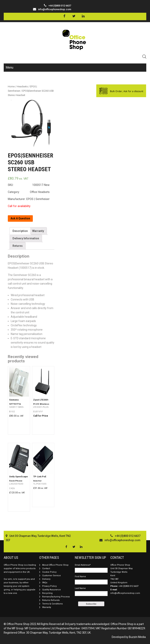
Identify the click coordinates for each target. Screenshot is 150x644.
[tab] (20, 231)
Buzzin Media (137, 637)
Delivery (46, 579)
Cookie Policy (49, 572)
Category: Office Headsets (29, 192)
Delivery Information (26, 238)
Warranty (38, 231)
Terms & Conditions (52, 604)
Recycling (47, 593)
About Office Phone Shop (55, 565)
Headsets (22, 86)
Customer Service (51, 576)
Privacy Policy (49, 586)
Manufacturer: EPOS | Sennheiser (29, 199)
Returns (18, 246)
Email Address (83, 565)
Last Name (80, 588)
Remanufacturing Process (56, 597)
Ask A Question (20, 218)
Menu (9, 67)
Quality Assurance (51, 590)
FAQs (45, 583)
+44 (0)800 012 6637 (129, 586)
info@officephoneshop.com (55, 9)
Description (20, 231)
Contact (46, 568)
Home (11, 86)
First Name (80, 577)
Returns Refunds (51, 600)
